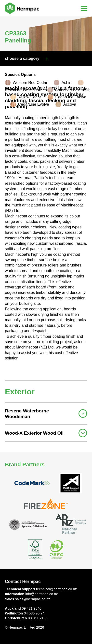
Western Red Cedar (30, 83)
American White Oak (23, 90)
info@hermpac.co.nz (41, 594)
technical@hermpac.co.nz (56, 589)
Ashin (66, 83)
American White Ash (73, 90)
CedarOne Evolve (71, 97)
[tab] (46, 413)
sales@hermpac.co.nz (33, 599)
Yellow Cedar (30, 97)
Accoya (70, 104)
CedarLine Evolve (34, 104)
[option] (46, 34)
